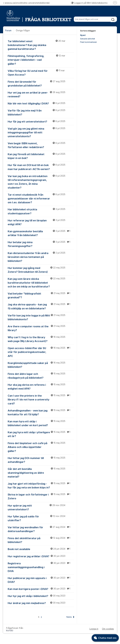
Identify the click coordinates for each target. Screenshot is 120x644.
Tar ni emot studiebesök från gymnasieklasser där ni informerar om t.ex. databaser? (41, 198)
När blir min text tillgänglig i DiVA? (41, 103)
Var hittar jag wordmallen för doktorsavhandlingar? (41, 529)
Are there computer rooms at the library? (41, 328)
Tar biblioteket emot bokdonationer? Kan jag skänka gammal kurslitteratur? (41, 45)
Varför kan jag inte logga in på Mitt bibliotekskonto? (41, 317)
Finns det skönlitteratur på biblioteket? (41, 540)
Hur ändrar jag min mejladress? (41, 603)
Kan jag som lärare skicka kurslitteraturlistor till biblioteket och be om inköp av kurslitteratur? (41, 283)
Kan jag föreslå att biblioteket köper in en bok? (41, 156)
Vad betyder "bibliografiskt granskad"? (41, 295)
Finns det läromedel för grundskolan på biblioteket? (41, 83)
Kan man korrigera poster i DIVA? (41, 589)
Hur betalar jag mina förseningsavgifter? (41, 244)
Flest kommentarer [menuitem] (88, 42)
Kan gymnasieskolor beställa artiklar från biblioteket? (41, 233)
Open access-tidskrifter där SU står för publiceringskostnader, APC (41, 352)
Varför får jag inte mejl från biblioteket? (41, 112)
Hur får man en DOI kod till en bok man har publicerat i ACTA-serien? (41, 167)
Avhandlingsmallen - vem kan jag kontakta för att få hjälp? (41, 412)
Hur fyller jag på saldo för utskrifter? (41, 518)
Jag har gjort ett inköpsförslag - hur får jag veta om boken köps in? (41, 485)
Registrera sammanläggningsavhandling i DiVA (41, 567)
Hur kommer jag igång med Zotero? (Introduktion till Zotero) (41, 270)
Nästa (69, 617)
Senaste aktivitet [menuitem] (87, 39)
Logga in (94, 629)
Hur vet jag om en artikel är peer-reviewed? (41, 94)
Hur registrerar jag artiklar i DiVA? (41, 556)
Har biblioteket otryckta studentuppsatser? (41, 211)
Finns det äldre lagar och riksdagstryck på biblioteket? (41, 376)
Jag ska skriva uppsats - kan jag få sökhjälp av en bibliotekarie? (41, 306)
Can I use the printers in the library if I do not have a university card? (41, 399)
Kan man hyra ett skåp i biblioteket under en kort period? (41, 423)
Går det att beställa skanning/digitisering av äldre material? (41, 473)
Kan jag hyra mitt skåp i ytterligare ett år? (41, 434)
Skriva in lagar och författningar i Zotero (41, 496)
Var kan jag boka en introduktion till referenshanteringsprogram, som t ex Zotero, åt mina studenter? (41, 182)
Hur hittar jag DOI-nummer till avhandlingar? (41, 460)
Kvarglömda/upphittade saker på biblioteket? (41, 365)
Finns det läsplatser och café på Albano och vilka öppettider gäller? (41, 447)
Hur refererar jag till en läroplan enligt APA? (41, 222)
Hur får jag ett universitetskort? (41, 121)
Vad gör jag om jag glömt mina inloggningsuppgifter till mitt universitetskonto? (41, 132)
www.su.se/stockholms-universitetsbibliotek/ (26, 3)
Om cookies (108, 629)
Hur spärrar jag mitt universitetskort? (41, 507)
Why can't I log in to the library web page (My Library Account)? (41, 339)
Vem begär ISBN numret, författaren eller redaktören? (41, 145)
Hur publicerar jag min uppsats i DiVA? (41, 580)
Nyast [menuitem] (83, 35)
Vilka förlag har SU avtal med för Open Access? (41, 73)
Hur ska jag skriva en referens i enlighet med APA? (41, 387)
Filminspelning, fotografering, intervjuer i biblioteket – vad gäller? (41, 60)
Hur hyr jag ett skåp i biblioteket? (41, 596)
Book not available (41, 549)
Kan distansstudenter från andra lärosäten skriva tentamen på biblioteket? (41, 257)
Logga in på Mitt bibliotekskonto (89, 3)
